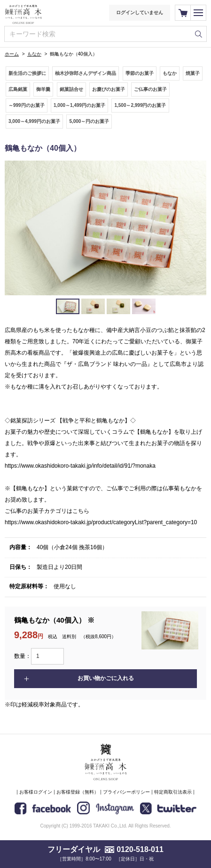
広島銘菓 (18, 89)
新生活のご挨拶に (27, 73)
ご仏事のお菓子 (150, 89)
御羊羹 (43, 89)
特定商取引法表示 (173, 792)
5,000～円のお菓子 (89, 121)
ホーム (12, 54)
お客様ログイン (36, 792)
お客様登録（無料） (78, 792)
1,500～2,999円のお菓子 (140, 105)
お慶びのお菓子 (109, 89)
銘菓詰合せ (71, 89)
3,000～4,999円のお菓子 (34, 121)
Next (194, 228)
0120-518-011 (140, 849)
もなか (34, 54)
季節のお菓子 (140, 73)
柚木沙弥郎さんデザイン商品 (86, 73)
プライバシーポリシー (126, 792)
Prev (17, 228)
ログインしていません (140, 12)
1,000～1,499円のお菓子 (79, 105)
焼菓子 (193, 73)
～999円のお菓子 (27, 105)
